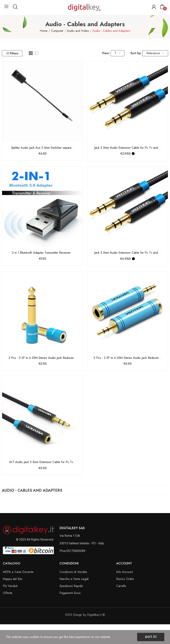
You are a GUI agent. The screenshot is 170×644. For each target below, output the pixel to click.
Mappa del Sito (13, 579)
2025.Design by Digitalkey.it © (85, 615)
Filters (12, 53)
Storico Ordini (125, 579)
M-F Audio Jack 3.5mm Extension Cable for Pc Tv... (42, 462)
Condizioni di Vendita (73, 572)
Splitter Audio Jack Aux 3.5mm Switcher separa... (43, 148)
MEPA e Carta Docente (18, 572)
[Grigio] (129, 154)
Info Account (124, 572)
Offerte (8, 593)
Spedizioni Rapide (71, 586)
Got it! (151, 637)
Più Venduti (10, 586)
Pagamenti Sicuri (70, 593)
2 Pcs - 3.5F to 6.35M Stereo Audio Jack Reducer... (42, 358)
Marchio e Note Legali (74, 579)
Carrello (121, 586)
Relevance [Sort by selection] (155, 53)
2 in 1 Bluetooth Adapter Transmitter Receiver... (43, 253)
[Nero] (133, 154)
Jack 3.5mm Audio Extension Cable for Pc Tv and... (128, 148)
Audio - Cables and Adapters (32, 491)
